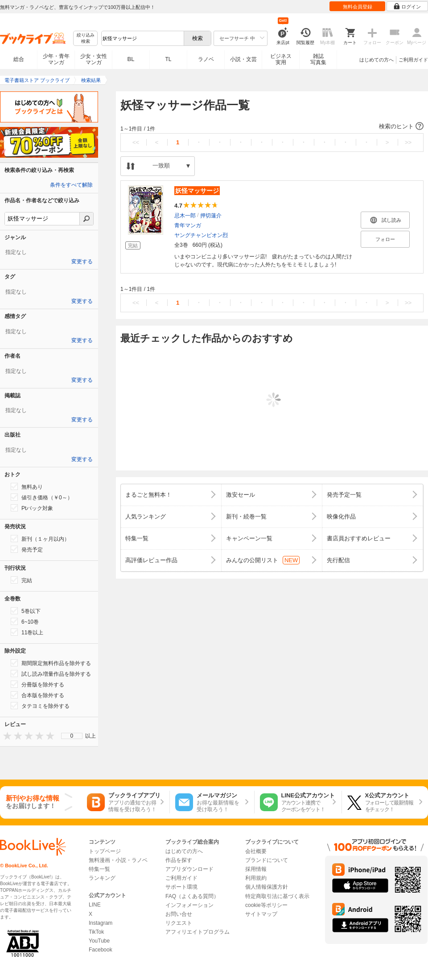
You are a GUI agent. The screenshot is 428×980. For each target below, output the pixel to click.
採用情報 (256, 869)
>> (408, 142)
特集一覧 (99, 869)
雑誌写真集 (318, 59)
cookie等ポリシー (266, 905)
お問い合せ (179, 914)
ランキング (102, 878)
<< (136, 142)
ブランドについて (267, 860)
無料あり (27, 486)
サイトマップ (261, 914)
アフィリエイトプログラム (198, 932)
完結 (21, 580)
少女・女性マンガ (94, 59)
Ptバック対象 (32, 508)
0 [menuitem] (72, 736)
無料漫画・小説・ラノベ (118, 860)
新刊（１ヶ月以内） (40, 539)
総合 (19, 59)
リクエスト (179, 923)
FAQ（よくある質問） (192, 896)
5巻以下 (26, 611)
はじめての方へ (377, 60)
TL (168, 59)
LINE (95, 905)
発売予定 (27, 549)
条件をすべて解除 (71, 185)
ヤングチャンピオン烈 (201, 235)
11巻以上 (27, 632)
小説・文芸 (243, 59)
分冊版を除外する (37, 684)
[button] (272, 127)
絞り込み (86, 39)
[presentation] (5, 736)
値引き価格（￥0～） (42, 497)
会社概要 (256, 851)
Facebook (101, 950)
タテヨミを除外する (40, 706)
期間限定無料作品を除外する (51, 663)
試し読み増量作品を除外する (51, 674)
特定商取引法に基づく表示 (277, 896)
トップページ (105, 851)
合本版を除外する (37, 695)
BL (131, 59)
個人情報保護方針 (267, 887)
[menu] (72, 736)
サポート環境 (181, 887)
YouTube (99, 941)
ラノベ (206, 59)
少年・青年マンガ (56, 59)
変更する (82, 261)
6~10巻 (25, 621)
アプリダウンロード (189, 869)
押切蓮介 (211, 216)
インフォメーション (189, 905)
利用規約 (256, 878)
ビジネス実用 (281, 59)
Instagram (101, 923)
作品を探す (179, 860)
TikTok (96, 932)
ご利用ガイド (413, 60)
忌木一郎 (185, 216)
